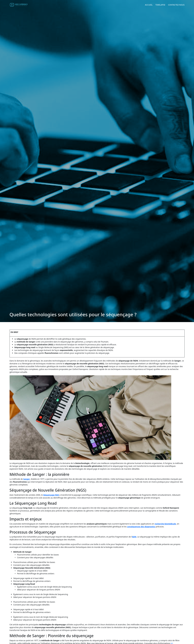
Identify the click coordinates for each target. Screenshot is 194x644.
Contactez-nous (176, 5)
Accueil (149, 5)
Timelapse (160, 5)
